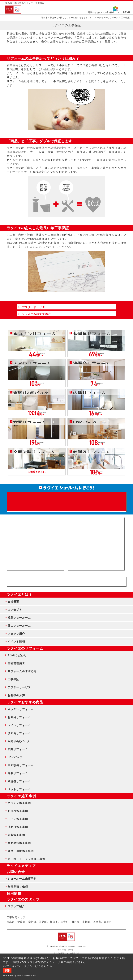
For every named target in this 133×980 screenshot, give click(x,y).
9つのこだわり (17, 655)
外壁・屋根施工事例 (21, 851)
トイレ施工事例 (18, 819)
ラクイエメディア (21, 866)
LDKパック (15, 757)
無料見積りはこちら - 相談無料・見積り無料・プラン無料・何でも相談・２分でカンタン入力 (96, 544)
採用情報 (14, 893)
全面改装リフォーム (21, 765)
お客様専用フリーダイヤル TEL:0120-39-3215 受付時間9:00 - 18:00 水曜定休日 (66, 582)
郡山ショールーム (19, 626)
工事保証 (13, 679)
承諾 (7, 971)
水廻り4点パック (19, 741)
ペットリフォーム (19, 789)
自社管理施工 (16, 663)
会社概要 (13, 602)
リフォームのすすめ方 (22, 671)
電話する (92, 12)
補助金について (115, 12)
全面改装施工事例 (19, 843)
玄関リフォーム (18, 749)
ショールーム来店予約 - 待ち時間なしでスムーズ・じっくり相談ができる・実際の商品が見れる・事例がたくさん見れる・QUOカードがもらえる (35, 544)
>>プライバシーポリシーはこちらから (28, 966)
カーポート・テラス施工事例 (26, 859)
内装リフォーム (18, 773)
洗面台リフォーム (19, 733)
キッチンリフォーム (21, 709)
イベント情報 (16, 642)
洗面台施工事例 (18, 827)
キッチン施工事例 (19, 803)
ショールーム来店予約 (22, 879)
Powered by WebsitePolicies (19, 975)
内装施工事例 (16, 835)
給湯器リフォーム (19, 781)
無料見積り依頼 (18, 887)
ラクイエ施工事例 (21, 796)
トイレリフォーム (19, 725)
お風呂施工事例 (18, 811)
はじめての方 (103, 12)
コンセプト (15, 610)
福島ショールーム (19, 618)
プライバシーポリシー (67, 950)
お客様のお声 (16, 695)
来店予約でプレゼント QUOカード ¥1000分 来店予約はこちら (66, 500)
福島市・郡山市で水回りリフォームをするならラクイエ (68, 18)
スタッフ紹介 (16, 634)
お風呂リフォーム (19, 717)
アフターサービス (19, 687)
